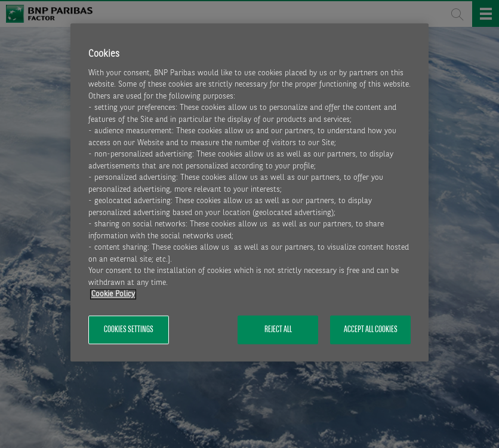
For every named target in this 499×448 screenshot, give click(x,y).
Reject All (278, 330)
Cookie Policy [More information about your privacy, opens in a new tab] (113, 295)
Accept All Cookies (371, 330)
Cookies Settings (129, 330)
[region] (249, 193)
